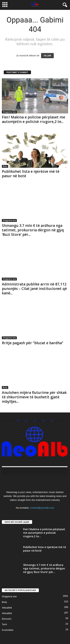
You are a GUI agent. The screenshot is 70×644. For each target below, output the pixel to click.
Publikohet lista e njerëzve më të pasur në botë (31, 174)
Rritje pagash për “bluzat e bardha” (33, 343)
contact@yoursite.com (42, 508)
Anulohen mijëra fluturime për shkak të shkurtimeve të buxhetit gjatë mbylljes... (34, 397)
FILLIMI (48, 56)
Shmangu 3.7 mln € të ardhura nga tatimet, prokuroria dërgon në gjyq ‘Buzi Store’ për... (33, 230)
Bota (5, 166)
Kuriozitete (8, 630)
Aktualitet (7, 608)
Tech (4, 624)
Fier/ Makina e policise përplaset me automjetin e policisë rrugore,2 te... (34, 119)
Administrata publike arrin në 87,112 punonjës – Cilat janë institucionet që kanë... (34, 289)
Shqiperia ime (9, 112)
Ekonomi (7, 619)
